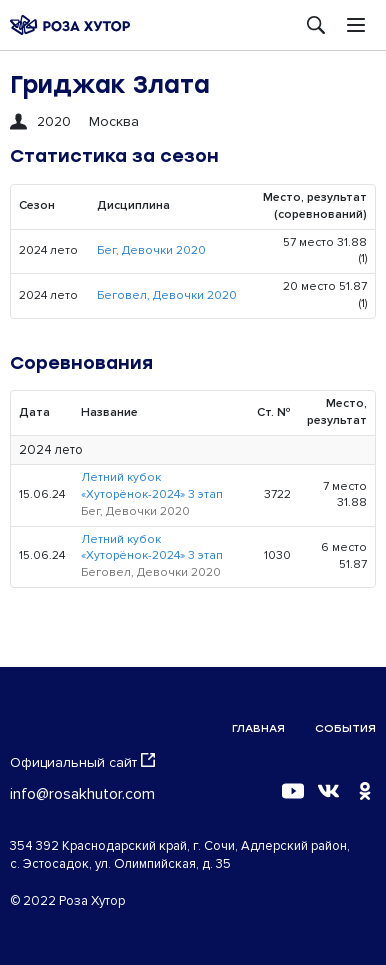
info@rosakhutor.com (82, 794)
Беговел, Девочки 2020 (167, 295)
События (345, 728)
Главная (258, 728)
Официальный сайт (82, 762)
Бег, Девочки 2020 (151, 250)
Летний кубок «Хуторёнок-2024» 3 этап (152, 486)
